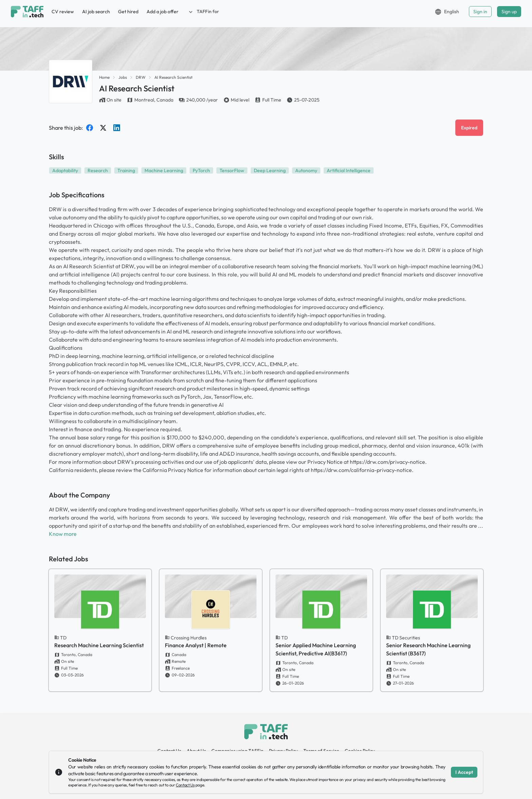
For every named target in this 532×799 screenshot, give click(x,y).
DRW (141, 77)
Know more (63, 534)
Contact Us (185, 785)
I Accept (464, 772)
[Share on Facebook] (90, 128)
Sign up (509, 12)
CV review (63, 12)
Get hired (128, 12)
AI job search (96, 12)
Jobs (123, 77)
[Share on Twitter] (103, 128)
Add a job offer (163, 12)
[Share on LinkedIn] (117, 128)
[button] (203, 12)
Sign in (480, 12)
